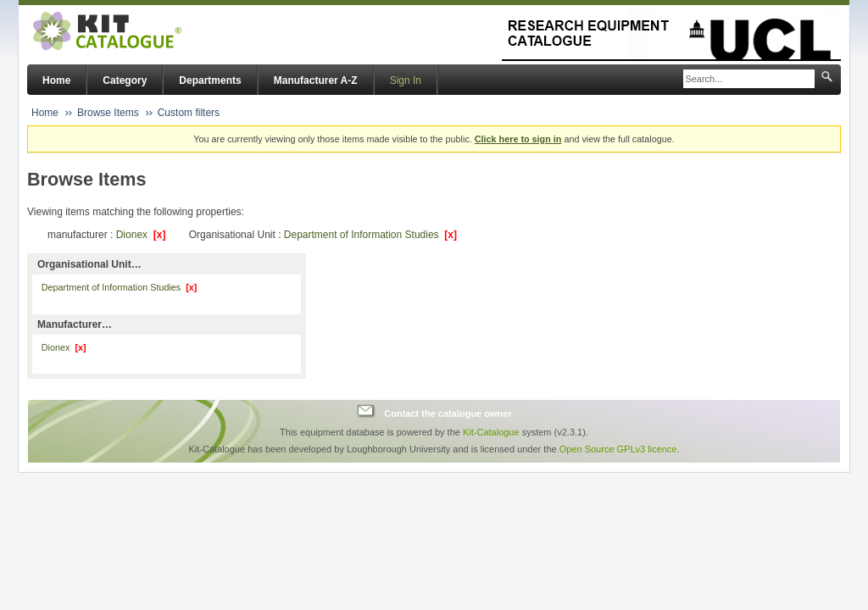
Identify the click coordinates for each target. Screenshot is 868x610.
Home (56, 80)
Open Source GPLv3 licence (618, 449)
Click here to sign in (518, 139)
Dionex (141, 235)
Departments (210, 80)
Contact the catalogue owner (448, 413)
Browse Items (108, 113)
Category (125, 80)
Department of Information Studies (370, 235)
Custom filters (189, 113)
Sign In (406, 80)
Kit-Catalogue (491, 432)
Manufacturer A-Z (316, 80)
